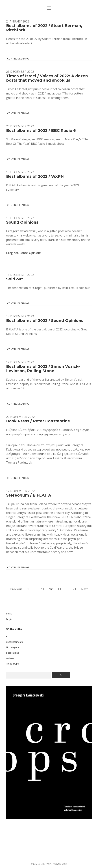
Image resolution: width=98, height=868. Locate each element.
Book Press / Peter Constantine (38, 421)
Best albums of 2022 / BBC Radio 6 (41, 130)
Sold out (15, 279)
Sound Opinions (22, 222)
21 (75, 589)
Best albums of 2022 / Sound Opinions (45, 321)
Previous (16, 589)
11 (43, 589)
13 (59, 589)
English (10, 619)
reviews (10, 658)
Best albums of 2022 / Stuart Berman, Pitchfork (44, 28)
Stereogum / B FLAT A (29, 495)
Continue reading (18, 59)
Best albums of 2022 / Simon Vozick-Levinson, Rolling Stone (43, 369)
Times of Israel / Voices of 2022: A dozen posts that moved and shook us (47, 78)
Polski (9, 614)
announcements (14, 642)
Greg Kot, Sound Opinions (24, 253)
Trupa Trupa (13, 664)
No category (12, 647)
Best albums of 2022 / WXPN (35, 176)
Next (84, 589)
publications (12, 653)
